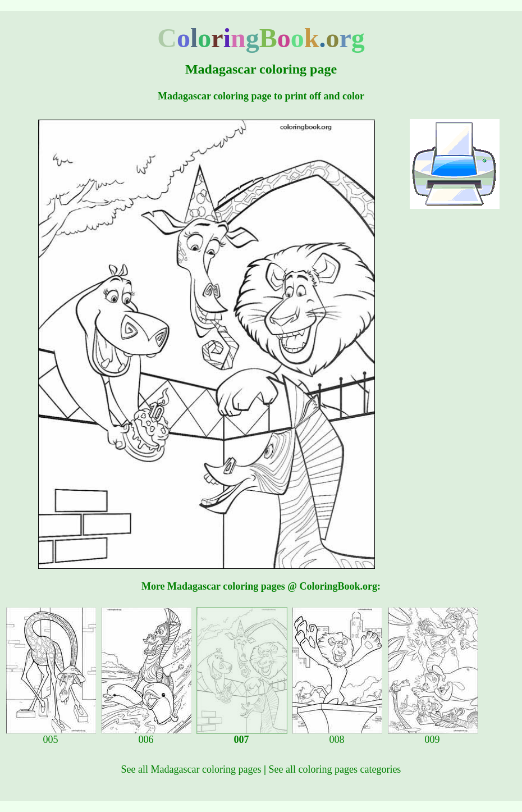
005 (51, 735)
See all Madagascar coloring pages (191, 769)
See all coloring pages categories (335, 769)
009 (433, 735)
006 (146, 735)
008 (337, 735)
